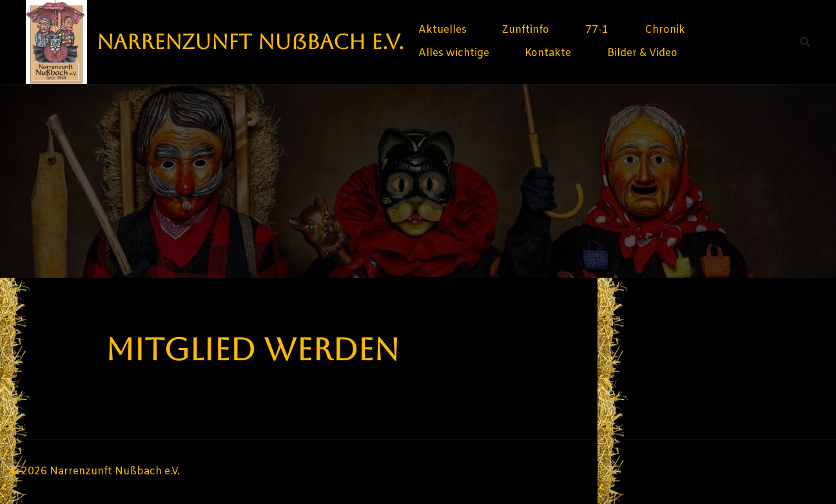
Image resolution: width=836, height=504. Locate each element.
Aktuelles (442, 30)
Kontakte (548, 53)
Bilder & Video (642, 53)
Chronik (665, 30)
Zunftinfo (526, 30)
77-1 (597, 30)
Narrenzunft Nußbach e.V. (250, 42)
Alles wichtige (454, 53)
